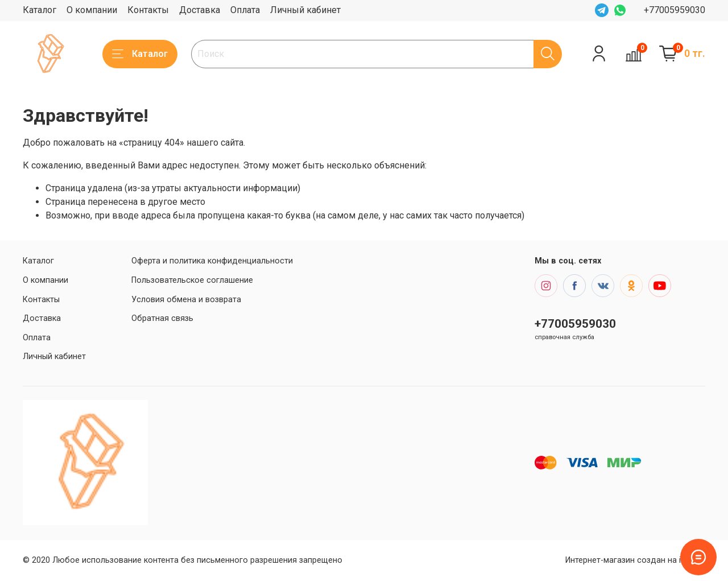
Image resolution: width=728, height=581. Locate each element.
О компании (92, 10)
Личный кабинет (305, 10)
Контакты (148, 10)
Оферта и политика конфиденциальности (212, 261)
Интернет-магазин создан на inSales (635, 560)
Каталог (40, 10)
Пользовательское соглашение (192, 280)
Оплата (245, 10)
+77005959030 (675, 10)
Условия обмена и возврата (186, 300)
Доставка (200, 10)
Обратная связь (162, 318)
